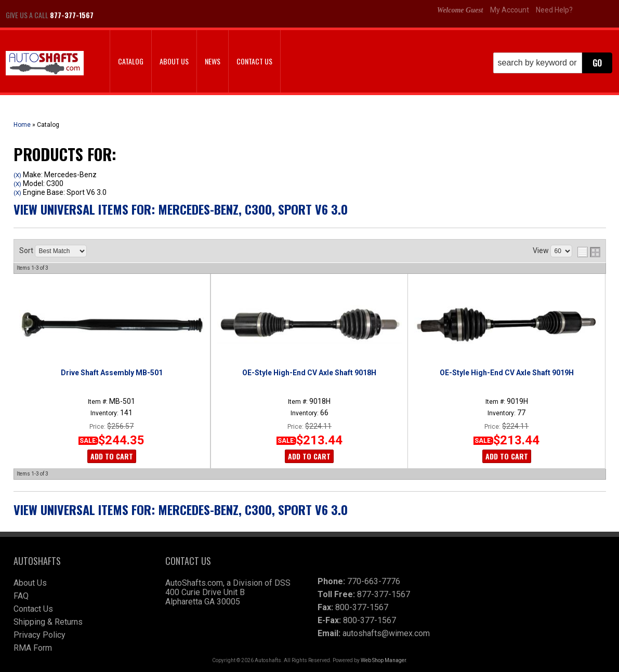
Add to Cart (112, 456)
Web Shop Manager (383, 660)
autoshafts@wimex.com (386, 633)
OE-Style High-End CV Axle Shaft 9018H (309, 373)
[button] (553, 63)
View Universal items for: (181, 209)
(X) (17, 175)
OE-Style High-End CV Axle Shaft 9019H (507, 373)
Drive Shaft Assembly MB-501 (112, 373)
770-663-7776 (374, 581)
